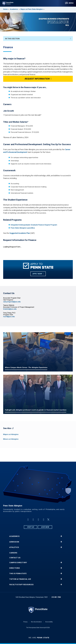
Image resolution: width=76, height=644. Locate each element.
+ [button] (61, 536)
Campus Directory (18, 563)
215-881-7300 (56, 597)
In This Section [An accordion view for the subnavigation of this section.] (38, 39)
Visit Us (30, 527)
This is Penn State (18, 574)
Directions (15, 568)
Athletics (14, 547)
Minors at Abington (11, 439)
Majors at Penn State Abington (32, 9)
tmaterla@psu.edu (10, 309)
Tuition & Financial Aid (20, 579)
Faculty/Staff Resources (21, 585)
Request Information (37, 79)
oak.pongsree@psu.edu (12, 302)
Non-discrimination (36, 622)
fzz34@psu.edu (9, 317)
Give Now (45, 527)
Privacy (25, 622)
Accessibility (49, 622)
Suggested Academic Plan (20, 233)
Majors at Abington (11, 434)
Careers (13, 553)
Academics (14, 9)
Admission (14, 542)
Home (5, 9)
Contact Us (15, 558)
